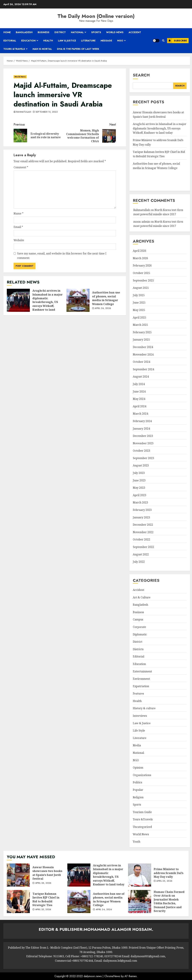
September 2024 (143, 369)
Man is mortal (42, 49)
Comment (21, 167)
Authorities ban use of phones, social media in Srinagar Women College (78, 300)
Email (18, 227)
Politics (137, 782)
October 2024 (141, 362)
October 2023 (141, 451)
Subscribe (177, 41)
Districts (138, 649)
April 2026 (140, 251)
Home (7, 32)
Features (138, 693)
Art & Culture (142, 597)
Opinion (138, 768)
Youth (137, 842)
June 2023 (139, 480)
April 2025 (140, 317)
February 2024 (142, 421)
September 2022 (143, 547)
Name (18, 213)
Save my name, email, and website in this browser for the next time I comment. (62, 256)
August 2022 (141, 554)
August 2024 (141, 377)
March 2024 (140, 414)
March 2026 (140, 258)
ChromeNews (112, 976)
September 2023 (143, 458)
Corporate (139, 627)
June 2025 (139, 302)
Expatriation (141, 686)
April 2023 (140, 495)
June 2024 (139, 391)
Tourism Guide (142, 812)
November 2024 (143, 354)
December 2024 (143, 347)
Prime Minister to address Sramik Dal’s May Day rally (140, 875)
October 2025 (141, 273)
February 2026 (142, 265)
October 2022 (141, 539)
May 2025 (139, 310)
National (77, 32)
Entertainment (142, 671)
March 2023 (140, 502)
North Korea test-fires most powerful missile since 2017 (158, 224)
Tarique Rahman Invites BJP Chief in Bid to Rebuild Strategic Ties (18, 902)
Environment (141, 679)
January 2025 (141, 340)
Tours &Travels (14, 49)
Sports (96, 32)
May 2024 (139, 399)
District (60, 32)
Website (19, 240)
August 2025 (141, 288)
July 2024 (139, 384)
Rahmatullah (24, 112)
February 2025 (142, 332)
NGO (120, 41)
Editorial (10, 41)
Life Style (139, 730)
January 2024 (141, 429)
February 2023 (142, 510)
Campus (138, 619)
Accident (135, 32)
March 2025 (140, 325)
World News (115, 32)
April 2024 (140, 406)
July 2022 (139, 562)
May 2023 (139, 488)
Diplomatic (140, 634)
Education (28, 41)
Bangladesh (24, 32)
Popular (138, 790)
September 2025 (143, 280)
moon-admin (142, 222)
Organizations (142, 775)
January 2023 (141, 517)
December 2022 (143, 525)
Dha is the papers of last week (78, 49)
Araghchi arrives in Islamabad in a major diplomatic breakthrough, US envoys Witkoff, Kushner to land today (18, 300)
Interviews (140, 716)
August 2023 (141, 465)
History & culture (144, 708)
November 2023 (143, 443)
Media (137, 745)
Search (141, 75)
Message (106, 41)
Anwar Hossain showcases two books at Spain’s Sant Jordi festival (18, 875)
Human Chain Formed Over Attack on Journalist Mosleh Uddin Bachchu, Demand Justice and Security (140, 902)
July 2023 (139, 473)
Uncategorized (142, 827)
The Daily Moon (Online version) (96, 16)
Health (48, 41)
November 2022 (143, 532)
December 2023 (143, 436)
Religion (138, 797)
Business (44, 32)
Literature (88, 41)
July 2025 (139, 295)
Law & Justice (67, 41)
